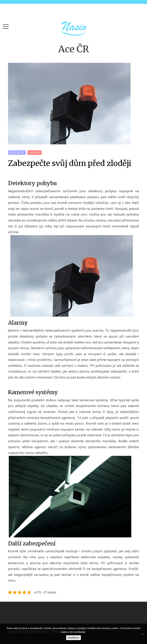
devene (35, 153)
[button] (6, 26)
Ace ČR (74, 49)
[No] (142, 634)
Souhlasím (73, 638)
